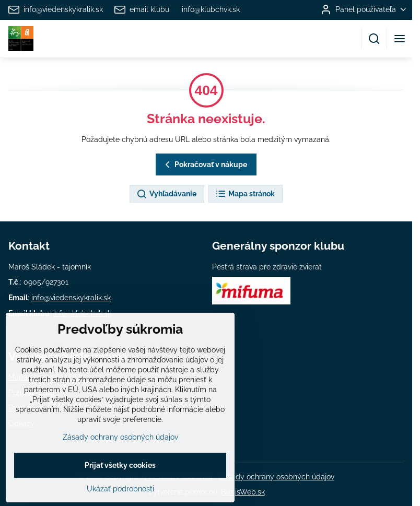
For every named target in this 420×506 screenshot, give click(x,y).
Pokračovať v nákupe (205, 165)
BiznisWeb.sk (243, 492)
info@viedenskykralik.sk (71, 298)
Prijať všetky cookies (120, 490)
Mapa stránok (245, 194)
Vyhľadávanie (166, 194)
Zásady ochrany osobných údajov (277, 477)
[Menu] (400, 39)
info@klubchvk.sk (82, 313)
